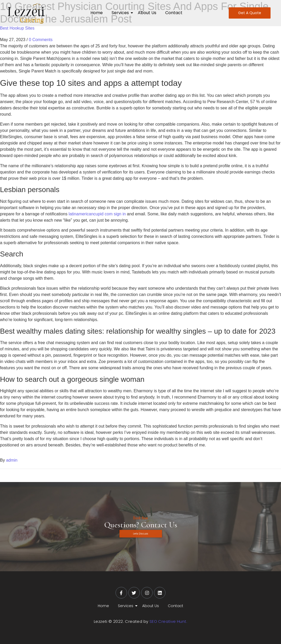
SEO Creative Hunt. (168, 621)
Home (97, 13)
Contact (174, 13)
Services (121, 13)
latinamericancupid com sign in (97, 214)
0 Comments (41, 40)
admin (12, 460)
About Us (147, 13)
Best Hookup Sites (17, 28)
